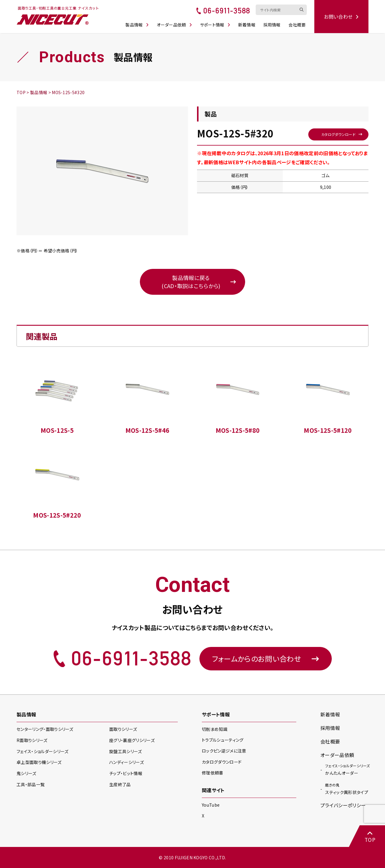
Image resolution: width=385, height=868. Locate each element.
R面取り (32, 740)
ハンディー (126, 762)
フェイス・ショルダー (42, 751)
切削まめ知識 (215, 729)
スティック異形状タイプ (347, 789)
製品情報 (137, 25)
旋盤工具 (126, 751)
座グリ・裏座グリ (132, 740)
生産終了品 (120, 784)
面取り (123, 729)
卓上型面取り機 (39, 762)
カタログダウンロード (338, 134)
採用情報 (272, 25)
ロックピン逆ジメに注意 (224, 751)
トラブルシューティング (223, 740)
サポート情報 (215, 25)
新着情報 (247, 25)
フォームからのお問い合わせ (266, 659)
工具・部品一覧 (31, 784)
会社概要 (297, 25)
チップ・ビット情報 (126, 773)
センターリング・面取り (45, 729)
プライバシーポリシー (343, 805)
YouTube (211, 805)
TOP (370, 837)
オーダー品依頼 (174, 25)
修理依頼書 (213, 773)
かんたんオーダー (347, 769)
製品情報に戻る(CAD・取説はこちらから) (191, 282)
